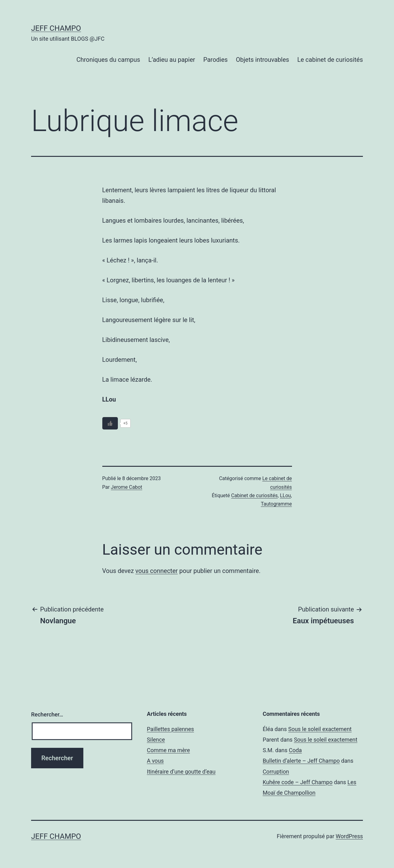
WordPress (349, 836)
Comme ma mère (168, 750)
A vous (155, 761)
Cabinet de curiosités (254, 495)
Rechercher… (47, 714)
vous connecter (156, 571)
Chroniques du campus (108, 60)
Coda (295, 750)
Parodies (216, 60)
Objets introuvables (263, 60)
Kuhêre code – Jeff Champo (298, 782)
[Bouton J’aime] (110, 423)
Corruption (276, 772)
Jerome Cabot (127, 487)
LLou (285, 495)
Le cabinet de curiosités (330, 60)
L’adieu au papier (172, 60)
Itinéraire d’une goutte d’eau (181, 772)
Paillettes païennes (170, 729)
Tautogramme (276, 504)
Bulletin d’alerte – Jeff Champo (301, 761)
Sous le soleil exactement (320, 729)
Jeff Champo (56, 28)
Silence (156, 740)
